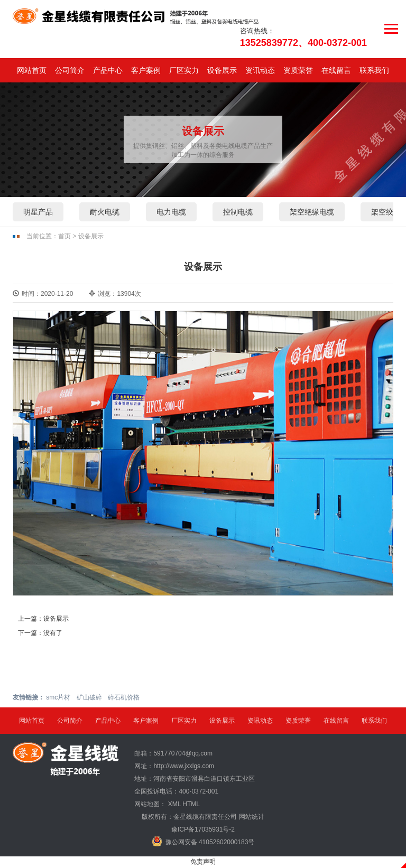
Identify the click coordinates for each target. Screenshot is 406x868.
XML (174, 804)
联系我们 (374, 70)
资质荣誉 (298, 70)
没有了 (53, 633)
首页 (64, 236)
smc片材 (58, 697)
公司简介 (70, 70)
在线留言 (336, 70)
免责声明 (203, 862)
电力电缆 (171, 212)
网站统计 (252, 817)
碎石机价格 (124, 697)
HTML (191, 804)
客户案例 (146, 70)
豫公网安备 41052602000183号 (203, 841)
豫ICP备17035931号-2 (203, 829)
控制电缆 (238, 212)
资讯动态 (260, 70)
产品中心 (108, 70)
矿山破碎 (89, 697)
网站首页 (32, 70)
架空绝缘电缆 (312, 212)
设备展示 (222, 70)
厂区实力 (184, 70)
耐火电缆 (105, 212)
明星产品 (38, 212)
